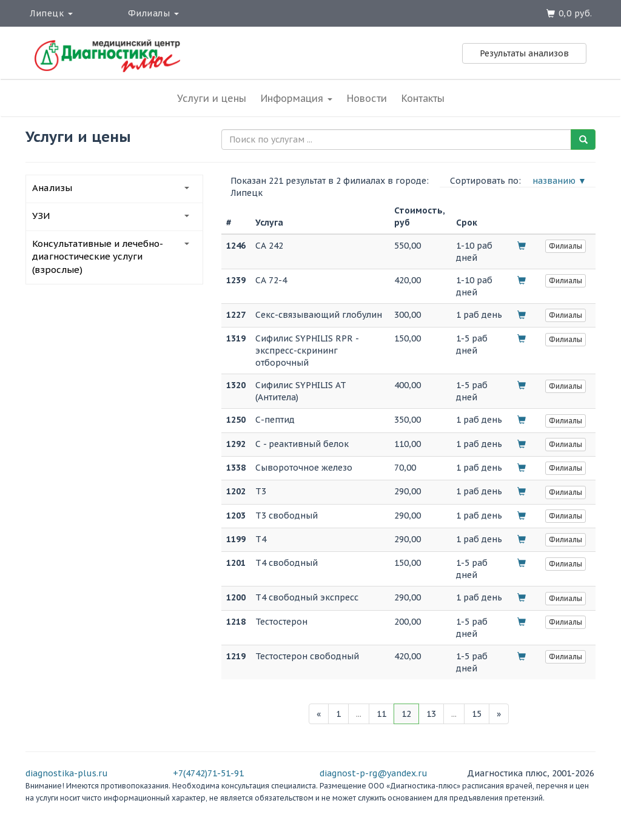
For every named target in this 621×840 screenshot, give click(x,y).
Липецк (51, 13)
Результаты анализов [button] (524, 53)
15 (477, 714)
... (359, 714)
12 (406, 714)
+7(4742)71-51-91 (208, 773)
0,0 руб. (576, 13)
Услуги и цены (212, 98)
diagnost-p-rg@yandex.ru (374, 773)
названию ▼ (559, 181)
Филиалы (153, 13)
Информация (297, 98)
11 (381, 714)
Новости (367, 98)
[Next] (499, 714)
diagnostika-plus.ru (67, 773)
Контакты (423, 98)
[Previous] (319, 714)
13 (431, 714)
